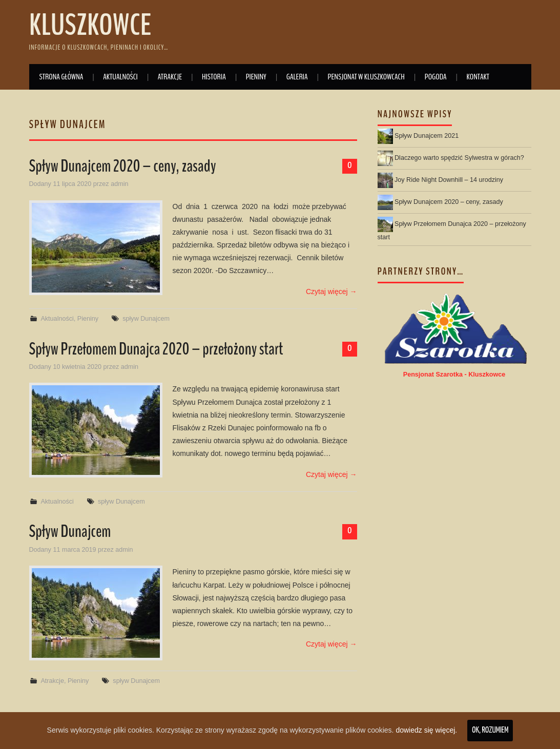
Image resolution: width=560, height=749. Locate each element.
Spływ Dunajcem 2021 (427, 136)
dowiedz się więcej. (426, 730)
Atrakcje (170, 77)
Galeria (297, 77)
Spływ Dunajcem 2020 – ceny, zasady (123, 166)
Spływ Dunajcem (70, 532)
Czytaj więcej (331, 292)
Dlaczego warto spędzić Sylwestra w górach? (459, 158)
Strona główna (61, 77)
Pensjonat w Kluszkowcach (366, 77)
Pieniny (256, 77)
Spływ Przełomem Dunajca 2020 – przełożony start (156, 349)
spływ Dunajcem (146, 319)
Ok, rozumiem (490, 730)
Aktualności (120, 77)
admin (119, 184)
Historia (214, 77)
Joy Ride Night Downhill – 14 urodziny (449, 180)
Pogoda (436, 77)
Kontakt (478, 77)
